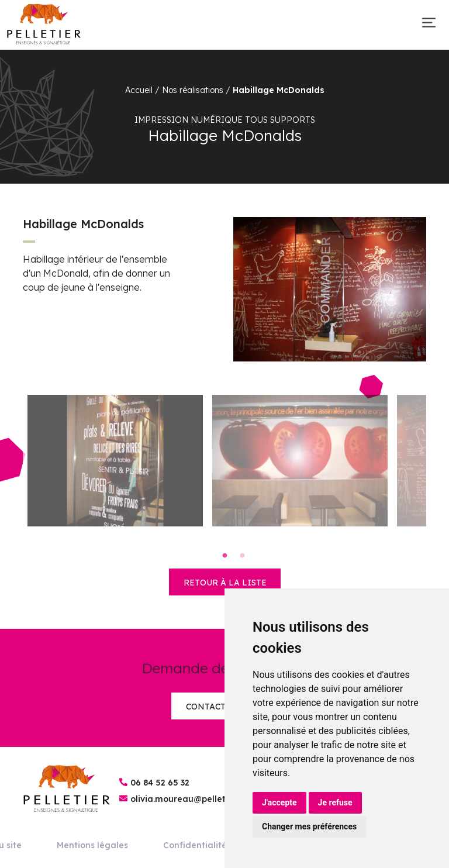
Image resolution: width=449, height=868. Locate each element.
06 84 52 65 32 (160, 783)
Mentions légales (92, 845)
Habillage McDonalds (279, 90)
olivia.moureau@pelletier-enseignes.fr (211, 799)
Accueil (139, 90)
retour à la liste (225, 583)
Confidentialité (195, 845)
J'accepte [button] (279, 802)
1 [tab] (224, 556)
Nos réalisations (193, 90)
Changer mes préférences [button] (309, 826)
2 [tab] (242, 556)
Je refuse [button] (335, 802)
